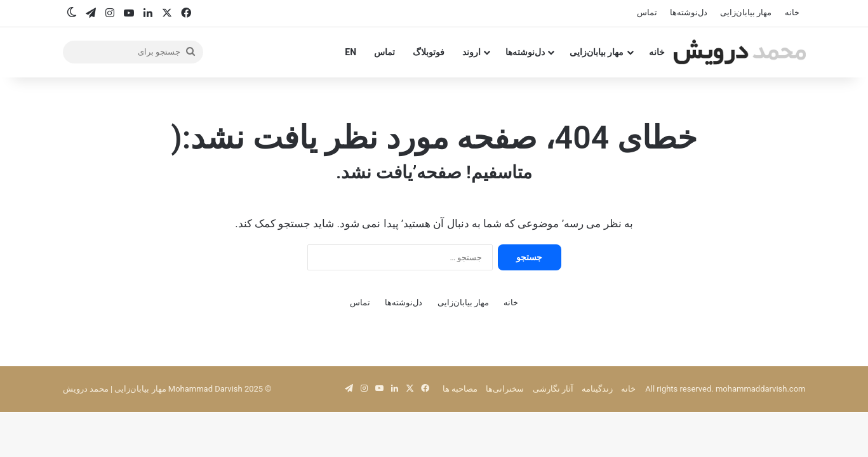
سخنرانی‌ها (505, 389)
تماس (647, 12)
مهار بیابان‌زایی (746, 12)
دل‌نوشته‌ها (689, 12)
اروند (471, 52)
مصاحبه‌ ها (460, 389)
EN (351, 52)
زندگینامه (597, 389)
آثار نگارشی (553, 389)
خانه (792, 12)
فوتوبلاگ (429, 52)
